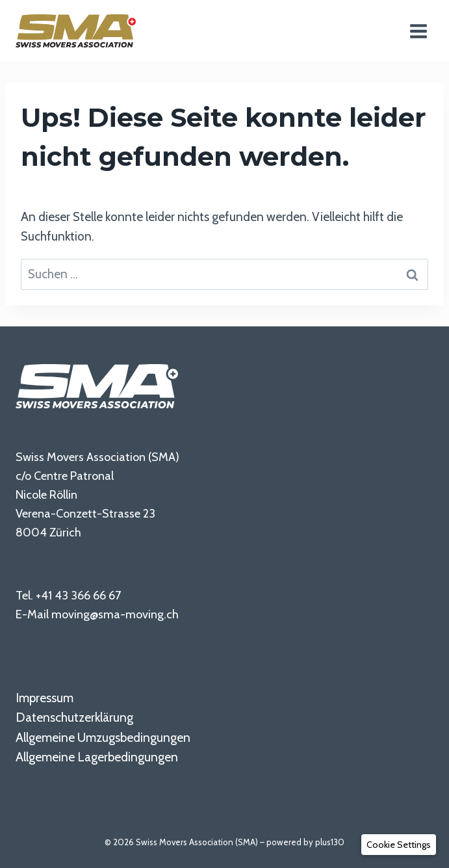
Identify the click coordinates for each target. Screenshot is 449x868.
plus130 (330, 842)
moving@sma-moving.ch (115, 614)
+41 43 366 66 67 (78, 595)
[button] (399, 845)
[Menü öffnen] (418, 31)
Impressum (45, 698)
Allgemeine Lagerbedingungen (97, 757)
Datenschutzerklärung (74, 717)
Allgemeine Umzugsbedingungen (103, 738)
